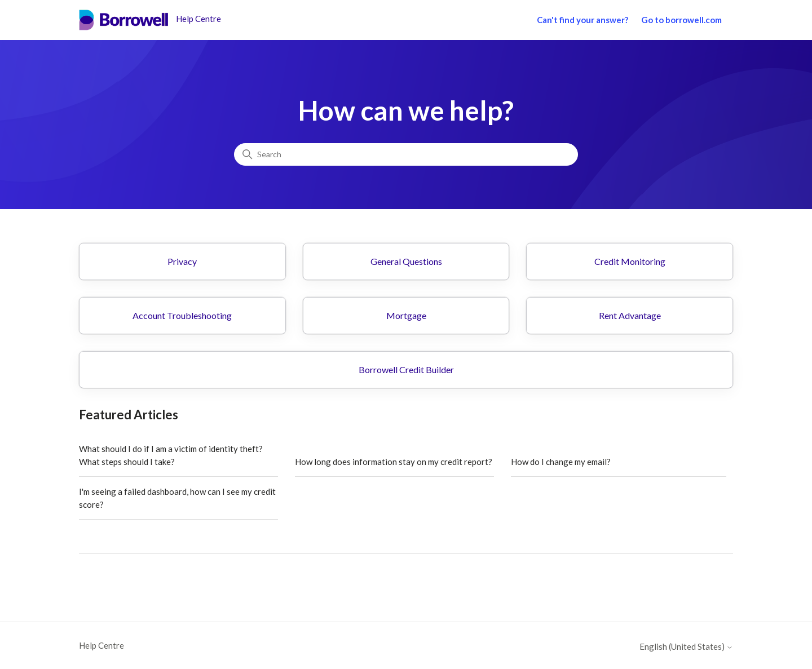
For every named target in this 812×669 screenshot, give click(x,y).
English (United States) (686, 647)
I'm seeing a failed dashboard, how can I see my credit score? (177, 498)
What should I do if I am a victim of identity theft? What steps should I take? (171, 455)
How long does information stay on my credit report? (394, 462)
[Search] (406, 154)
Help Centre (101, 645)
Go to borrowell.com (681, 20)
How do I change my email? (561, 462)
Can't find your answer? (582, 20)
